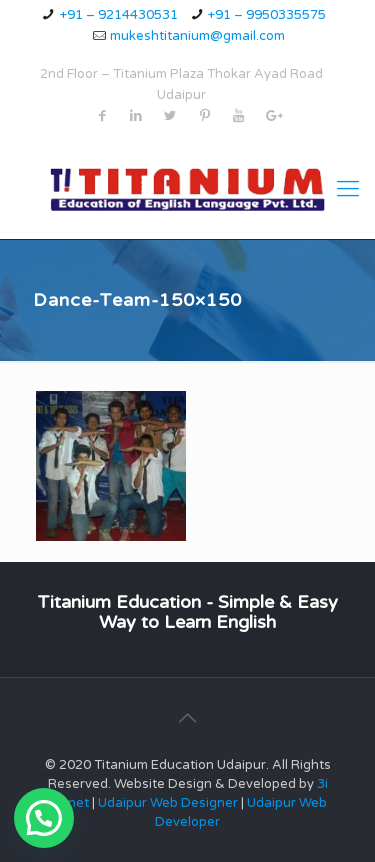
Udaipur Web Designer (168, 803)
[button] (44, 818)
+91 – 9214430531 (119, 15)
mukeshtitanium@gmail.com (197, 36)
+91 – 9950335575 (267, 15)
